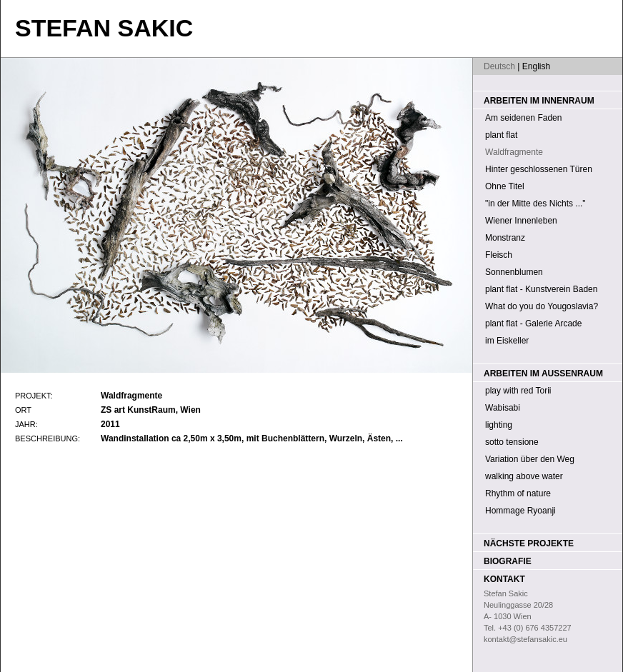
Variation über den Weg (530, 459)
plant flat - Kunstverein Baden (541, 289)
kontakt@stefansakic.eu (525, 639)
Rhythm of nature (518, 493)
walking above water (524, 476)
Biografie (508, 561)
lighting (499, 425)
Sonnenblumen (514, 272)
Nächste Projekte (529, 543)
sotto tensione (512, 442)
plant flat (501, 135)
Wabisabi (503, 408)
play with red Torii (518, 391)
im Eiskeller (507, 341)
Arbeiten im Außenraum (543, 373)
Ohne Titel (505, 186)
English (536, 66)
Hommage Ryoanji (520, 511)
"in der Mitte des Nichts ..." (535, 204)
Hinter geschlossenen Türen (539, 169)
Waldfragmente (514, 152)
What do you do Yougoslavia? (542, 306)
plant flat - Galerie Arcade (533, 324)
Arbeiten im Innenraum (539, 101)
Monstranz (505, 238)
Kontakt (504, 579)
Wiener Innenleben (521, 221)
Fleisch (499, 255)
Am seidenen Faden (523, 118)
